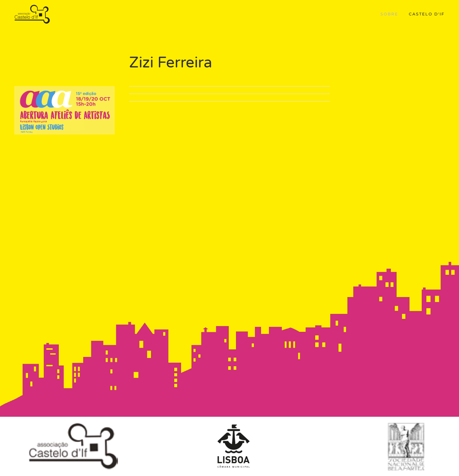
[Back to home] (33, 14)
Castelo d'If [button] (427, 14)
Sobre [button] (389, 14)
